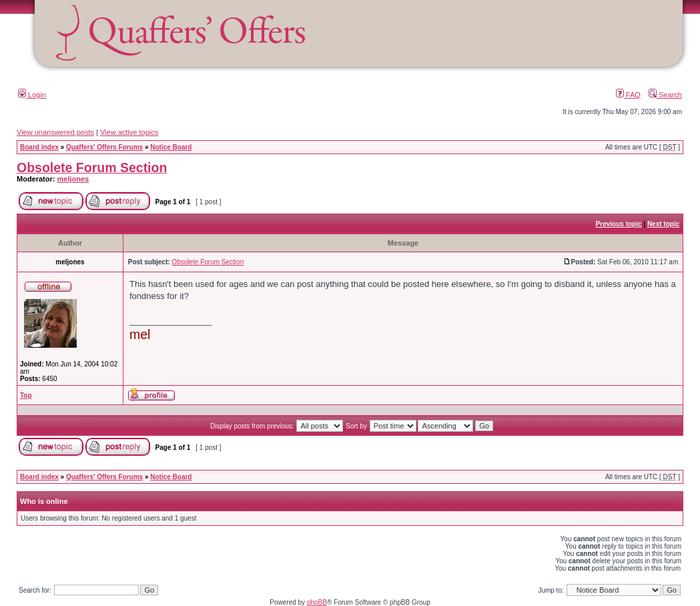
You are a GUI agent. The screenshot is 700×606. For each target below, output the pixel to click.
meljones (73, 179)
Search (665, 95)
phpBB (317, 602)
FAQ (628, 95)
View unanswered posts (55, 132)
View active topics (129, 132)
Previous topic (619, 224)
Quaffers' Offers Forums (104, 147)
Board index (39, 147)
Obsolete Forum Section (92, 168)
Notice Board (171, 147)
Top (26, 395)
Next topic (663, 224)
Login (32, 95)
